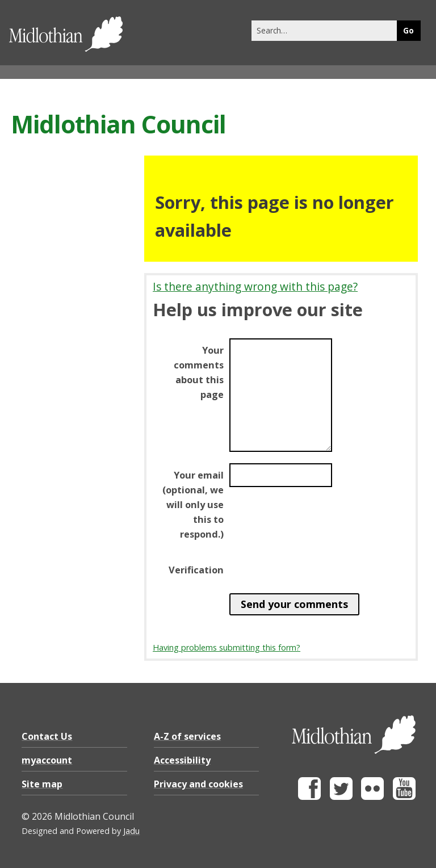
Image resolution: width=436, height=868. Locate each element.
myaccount (47, 760)
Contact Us (47, 736)
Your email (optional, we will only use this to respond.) (193, 505)
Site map (42, 784)
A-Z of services (187, 736)
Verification (196, 570)
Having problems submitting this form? (227, 647)
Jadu (131, 831)
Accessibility (182, 760)
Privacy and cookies (198, 784)
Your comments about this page (199, 372)
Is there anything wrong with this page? (255, 286)
